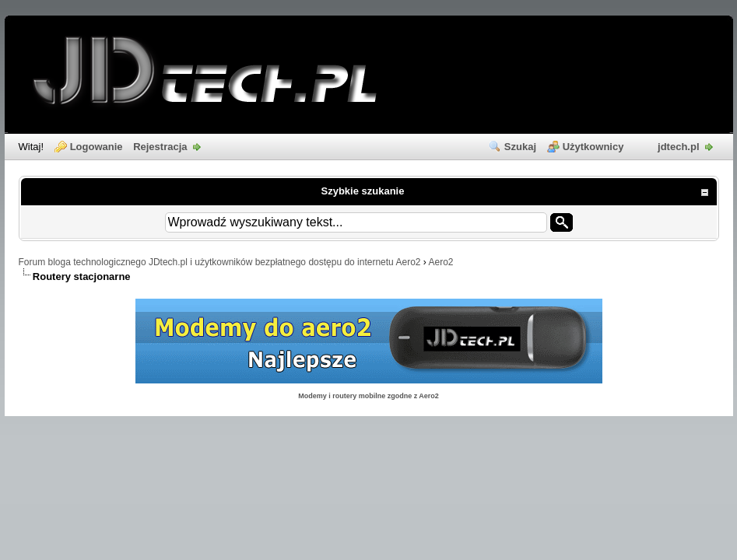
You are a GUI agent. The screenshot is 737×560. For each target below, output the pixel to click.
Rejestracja (160, 147)
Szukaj (520, 147)
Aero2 (441, 262)
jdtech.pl (678, 147)
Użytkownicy (593, 147)
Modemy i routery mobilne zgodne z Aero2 (368, 396)
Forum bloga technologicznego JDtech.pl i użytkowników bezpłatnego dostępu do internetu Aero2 (220, 262)
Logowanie (97, 147)
